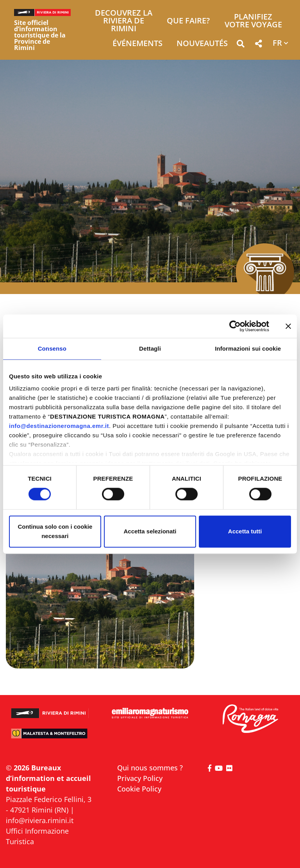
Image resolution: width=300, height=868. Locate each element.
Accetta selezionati (150, 531)
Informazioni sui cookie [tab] (248, 348)
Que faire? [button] (188, 21)
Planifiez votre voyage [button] (253, 21)
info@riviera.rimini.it (40, 820)
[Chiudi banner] (288, 326)
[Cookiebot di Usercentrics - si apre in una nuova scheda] (235, 326)
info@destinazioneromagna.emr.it (59, 426)
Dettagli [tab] (150, 348)
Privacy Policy (140, 778)
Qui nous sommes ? (150, 768)
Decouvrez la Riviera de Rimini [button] (124, 21)
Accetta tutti (245, 531)
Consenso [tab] (52, 348)
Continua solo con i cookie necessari (55, 531)
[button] (240, 45)
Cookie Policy (139, 789)
